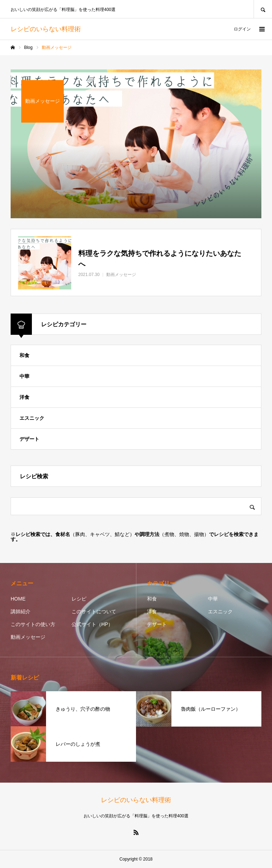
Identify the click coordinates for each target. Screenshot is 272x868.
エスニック (32, 418)
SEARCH (263, 9)
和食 (24, 355)
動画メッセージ (28, 637)
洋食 (24, 397)
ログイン (242, 29)
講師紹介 (21, 611)
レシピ (79, 599)
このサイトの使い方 (33, 624)
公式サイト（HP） (92, 624)
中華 (24, 376)
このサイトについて (94, 611)
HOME (18, 599)
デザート (29, 439)
